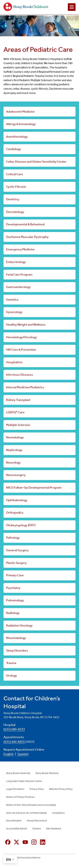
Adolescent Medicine (20, 112)
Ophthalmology (17, 500)
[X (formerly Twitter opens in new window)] (17, 842)
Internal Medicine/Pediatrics (25, 387)
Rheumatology (16, 638)
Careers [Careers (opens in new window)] (37, 829)
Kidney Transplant (18, 400)
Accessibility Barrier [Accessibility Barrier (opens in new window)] (17, 829)
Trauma (11, 663)
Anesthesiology (17, 137)
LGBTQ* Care (15, 412)
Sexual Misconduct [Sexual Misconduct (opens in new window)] (37, 821)
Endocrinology (16, 262)
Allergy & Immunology (21, 124)
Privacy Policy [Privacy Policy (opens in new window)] (37, 789)
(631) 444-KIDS (14, 742)
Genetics (12, 300)
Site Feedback (54, 829)
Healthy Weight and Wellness (26, 325)
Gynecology (14, 312)
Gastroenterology (18, 287)
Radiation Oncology (19, 625)
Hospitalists (14, 362)
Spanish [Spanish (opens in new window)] (23, 754)
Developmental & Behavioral (25, 224)
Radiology (13, 613)
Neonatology (15, 437)
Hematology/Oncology (21, 337)
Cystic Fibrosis (16, 187)
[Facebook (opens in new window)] (8, 842)
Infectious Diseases (20, 375)
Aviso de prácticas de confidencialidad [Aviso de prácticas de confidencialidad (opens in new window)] (26, 813)
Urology (11, 676)
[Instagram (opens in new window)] (34, 842)
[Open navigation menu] (72, 7)
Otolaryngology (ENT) (21, 525)
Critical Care (15, 174)
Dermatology (15, 212)
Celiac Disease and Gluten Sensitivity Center (36, 162)
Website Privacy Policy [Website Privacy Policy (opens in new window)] (61, 789)
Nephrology (14, 450)
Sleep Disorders (17, 650)
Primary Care (15, 575)
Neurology (13, 462)
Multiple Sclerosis (18, 425)
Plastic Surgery (16, 563)
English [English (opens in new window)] (9, 754)
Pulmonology (15, 600)
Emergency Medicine (20, 249)
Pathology (13, 538)
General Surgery (17, 550)
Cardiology (13, 149)
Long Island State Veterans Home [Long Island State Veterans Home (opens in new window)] (24, 781)
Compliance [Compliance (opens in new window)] (58, 813)
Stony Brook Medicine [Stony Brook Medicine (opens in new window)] (47, 773)
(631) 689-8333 (14, 729)
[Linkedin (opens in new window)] (43, 842)
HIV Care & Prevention (21, 350)
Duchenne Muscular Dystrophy (27, 237)
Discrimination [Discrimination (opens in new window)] (14, 821)
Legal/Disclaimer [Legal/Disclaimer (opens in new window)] (15, 789)
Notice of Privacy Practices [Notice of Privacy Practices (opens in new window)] (20, 797)
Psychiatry (13, 588)
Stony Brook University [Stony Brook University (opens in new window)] (18, 773)
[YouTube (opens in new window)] (25, 842)
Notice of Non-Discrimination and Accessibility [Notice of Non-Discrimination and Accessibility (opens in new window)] (31, 805)
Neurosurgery (16, 475)
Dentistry (13, 199)
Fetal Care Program (19, 274)
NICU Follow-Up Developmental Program (34, 488)
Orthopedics (15, 513)
